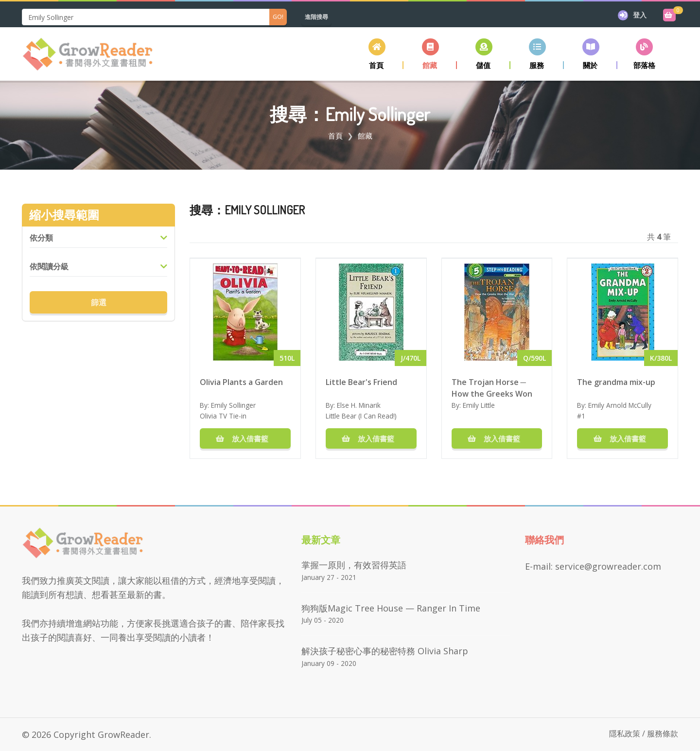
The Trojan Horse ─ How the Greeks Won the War (492, 387)
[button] (430, 54)
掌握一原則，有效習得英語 (354, 565)
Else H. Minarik (359, 405)
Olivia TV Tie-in (223, 416)
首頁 (335, 136)
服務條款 (663, 734)
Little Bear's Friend (361, 382)
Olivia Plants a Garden (241, 382)
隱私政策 (625, 734)
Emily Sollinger (233, 405)
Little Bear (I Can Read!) (361, 416)
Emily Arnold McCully (620, 405)
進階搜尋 (316, 17)
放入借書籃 (245, 438)
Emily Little (479, 405)
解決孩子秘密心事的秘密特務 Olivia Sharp (385, 651)
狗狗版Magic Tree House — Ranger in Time (391, 608)
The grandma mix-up (616, 382)
